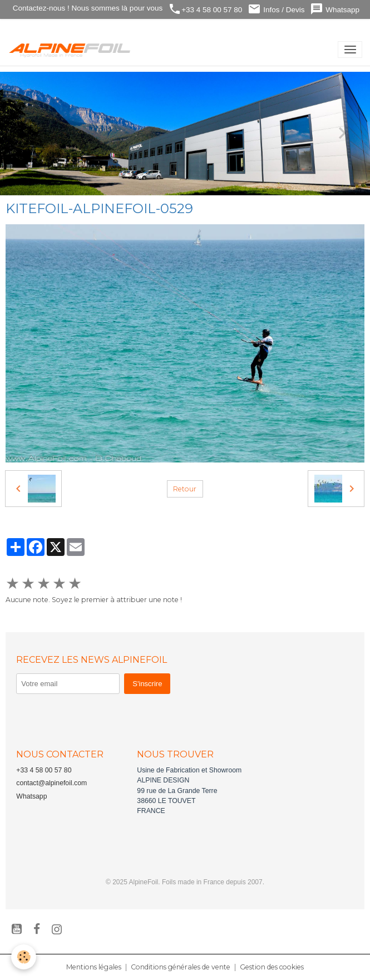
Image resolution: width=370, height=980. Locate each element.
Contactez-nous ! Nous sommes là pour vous (87, 8)
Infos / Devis (276, 9)
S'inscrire (147, 684)
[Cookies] (24, 957)
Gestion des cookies (272, 967)
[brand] (72, 50)
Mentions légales (94, 967)
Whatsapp (335, 9)
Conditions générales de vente (181, 967)
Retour (185, 489)
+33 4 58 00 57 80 (205, 9)
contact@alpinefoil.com (51, 783)
